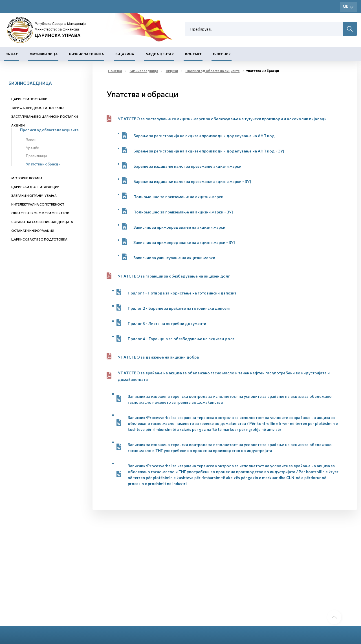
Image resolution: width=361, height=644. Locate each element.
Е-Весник (222, 54)
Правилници (36, 156)
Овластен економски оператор (40, 213)
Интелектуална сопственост (38, 204)
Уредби (33, 148)
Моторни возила (27, 178)
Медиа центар (160, 54)
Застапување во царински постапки (45, 116)
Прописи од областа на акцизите (49, 130)
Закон (31, 140)
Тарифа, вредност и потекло (38, 108)
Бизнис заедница (87, 54)
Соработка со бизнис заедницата (42, 222)
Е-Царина (125, 54)
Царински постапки (29, 99)
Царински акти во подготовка (39, 239)
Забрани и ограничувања (34, 196)
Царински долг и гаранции (35, 187)
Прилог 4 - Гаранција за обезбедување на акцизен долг (181, 339)
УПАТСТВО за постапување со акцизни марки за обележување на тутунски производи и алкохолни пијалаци (222, 119)
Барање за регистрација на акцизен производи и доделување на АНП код (204, 136)
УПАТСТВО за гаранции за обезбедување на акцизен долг (174, 276)
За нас (12, 54)
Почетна (115, 71)
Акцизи (18, 125)
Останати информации (33, 231)
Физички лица (44, 54)
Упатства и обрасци (43, 164)
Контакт (193, 54)
